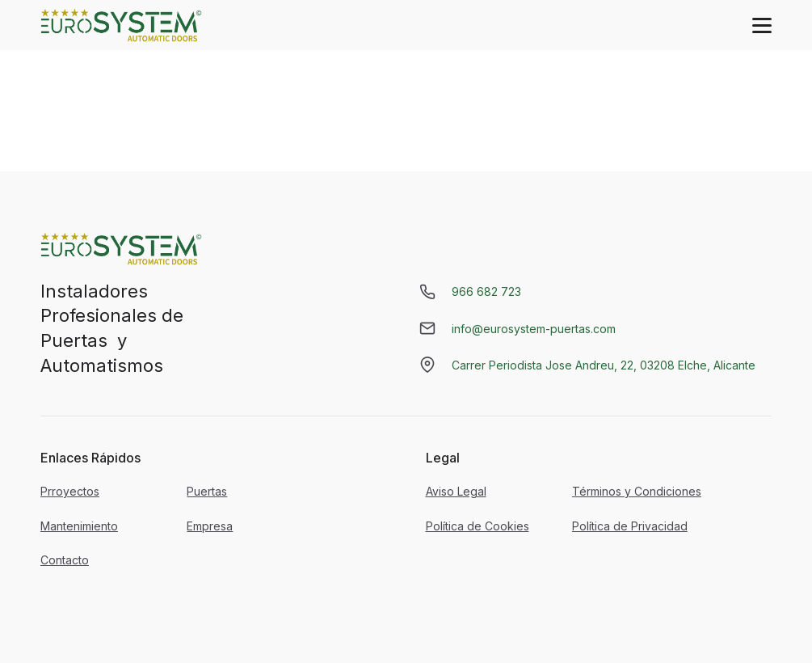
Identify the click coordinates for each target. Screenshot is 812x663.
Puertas (207, 491)
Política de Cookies (478, 526)
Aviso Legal (456, 491)
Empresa (210, 526)
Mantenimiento (79, 526)
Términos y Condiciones (637, 491)
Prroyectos (70, 491)
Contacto (65, 560)
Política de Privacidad (630, 526)
